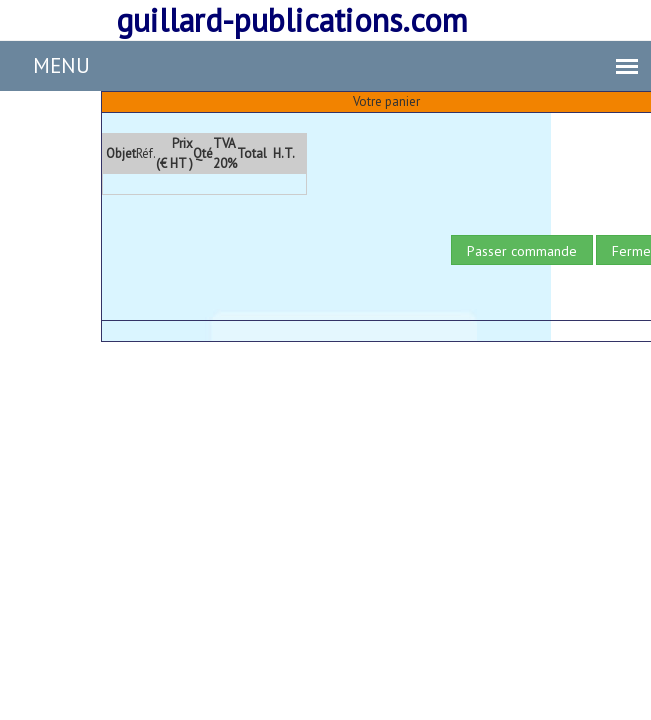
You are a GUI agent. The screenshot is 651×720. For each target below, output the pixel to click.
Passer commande (522, 251)
